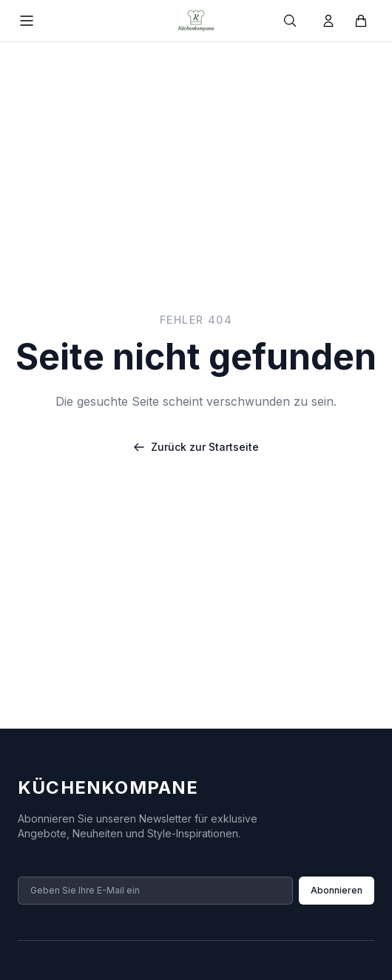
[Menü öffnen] (27, 21)
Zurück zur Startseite (196, 447)
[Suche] (290, 21)
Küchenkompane (108, 787)
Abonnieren (337, 890)
